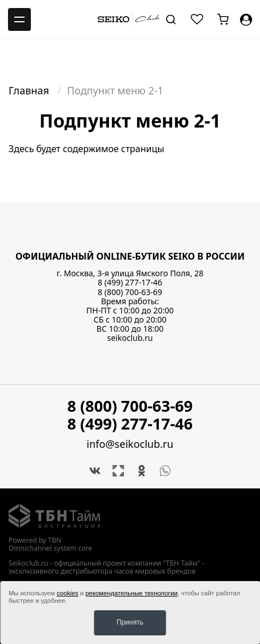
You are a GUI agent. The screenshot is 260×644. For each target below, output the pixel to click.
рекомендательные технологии (132, 593)
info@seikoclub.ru (130, 444)
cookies (67, 593)
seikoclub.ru (130, 338)
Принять (130, 622)
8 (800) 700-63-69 (130, 292)
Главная (30, 90)
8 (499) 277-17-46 (130, 282)
